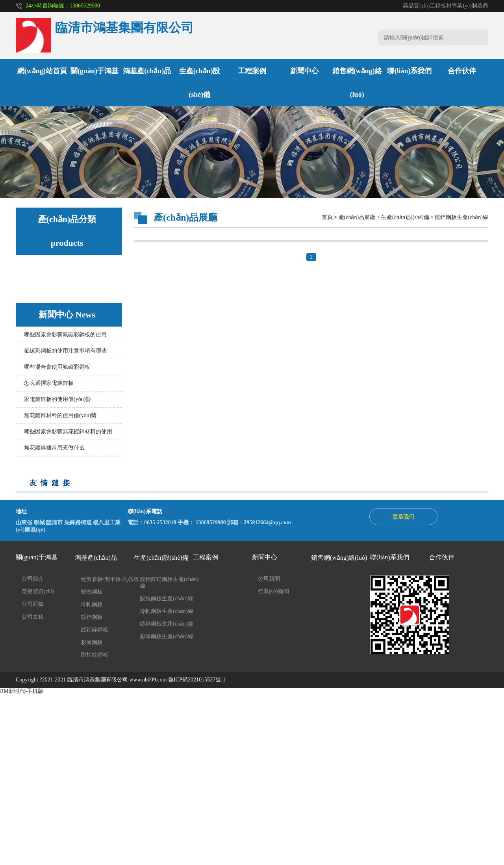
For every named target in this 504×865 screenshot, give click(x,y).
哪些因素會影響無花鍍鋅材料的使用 (68, 602)
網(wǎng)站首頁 (42, 71)
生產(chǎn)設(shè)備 (57, 384)
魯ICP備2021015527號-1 (197, 850)
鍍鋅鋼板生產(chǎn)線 (61, 430)
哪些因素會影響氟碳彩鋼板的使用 (65, 505)
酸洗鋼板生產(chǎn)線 (61, 401)
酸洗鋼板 (46, 282)
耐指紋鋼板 (48, 353)
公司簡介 (33, 749)
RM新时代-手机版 (22, 861)
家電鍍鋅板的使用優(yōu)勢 (57, 569)
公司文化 (33, 787)
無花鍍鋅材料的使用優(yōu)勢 (60, 586)
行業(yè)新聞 (273, 762)
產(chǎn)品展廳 (357, 217)
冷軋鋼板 (46, 296)
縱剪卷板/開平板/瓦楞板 (64, 367)
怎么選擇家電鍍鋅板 (49, 553)
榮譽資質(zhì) (38, 762)
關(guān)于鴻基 (94, 71)
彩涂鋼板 (46, 339)
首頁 (327, 217)
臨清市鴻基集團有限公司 (98, 850)
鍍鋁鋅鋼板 (48, 324)
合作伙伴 (462, 71)
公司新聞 (269, 749)
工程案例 (252, 71)
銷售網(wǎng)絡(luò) (339, 728)
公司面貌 (33, 774)
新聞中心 (304, 71)
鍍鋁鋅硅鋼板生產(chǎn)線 (67, 444)
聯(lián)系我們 (409, 71)
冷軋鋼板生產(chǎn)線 (61, 415)
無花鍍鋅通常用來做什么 (54, 618)
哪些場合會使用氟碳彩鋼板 (57, 537)
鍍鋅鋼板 (46, 310)
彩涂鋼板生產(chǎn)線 (61, 458)
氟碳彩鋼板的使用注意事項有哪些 (65, 521)
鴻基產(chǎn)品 (147, 71)
